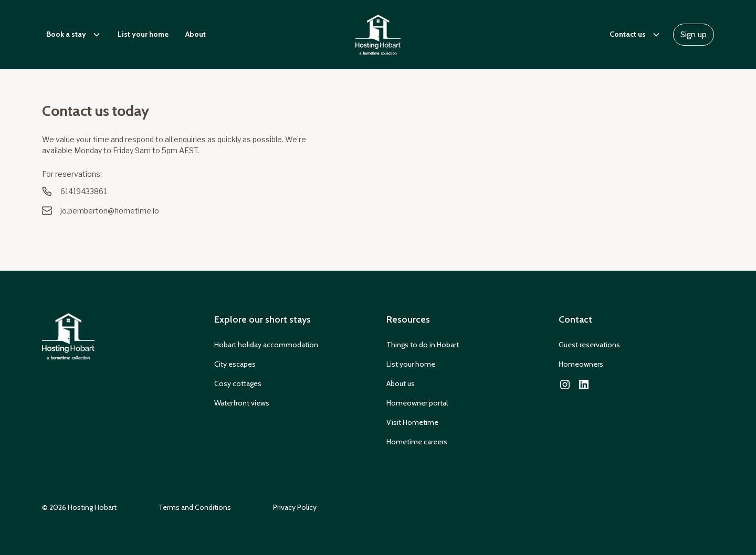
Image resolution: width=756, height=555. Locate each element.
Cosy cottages (238, 383)
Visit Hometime (412, 422)
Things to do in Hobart (423, 345)
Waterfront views (242, 403)
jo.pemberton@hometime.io (110, 211)
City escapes (235, 364)
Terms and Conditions (195, 507)
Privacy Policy (295, 507)
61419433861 (83, 191)
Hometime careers (417, 442)
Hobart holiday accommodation (266, 345)
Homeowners (581, 364)
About (196, 34)
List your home (143, 34)
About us (401, 383)
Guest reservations (589, 345)
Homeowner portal (417, 403)
